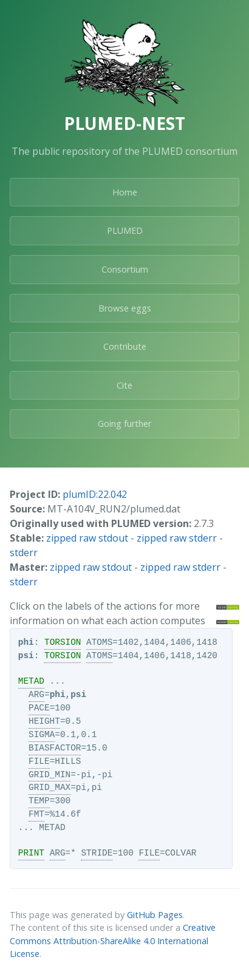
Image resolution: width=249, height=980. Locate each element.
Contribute (125, 346)
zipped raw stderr (177, 538)
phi (26, 642)
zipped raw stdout (87, 538)
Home (125, 192)
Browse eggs (125, 308)
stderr (24, 553)
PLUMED (125, 230)
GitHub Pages (155, 915)
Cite (124, 385)
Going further (124, 424)
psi (26, 656)
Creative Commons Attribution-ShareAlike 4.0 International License (113, 941)
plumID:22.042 (95, 494)
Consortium (125, 269)
